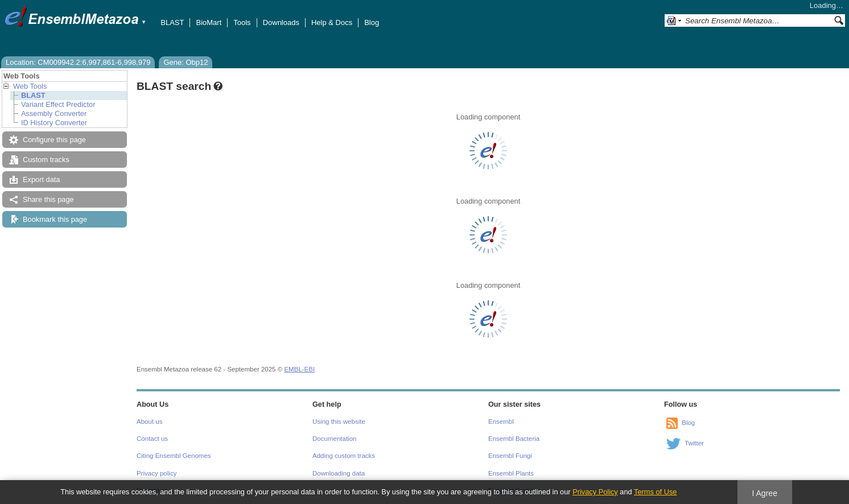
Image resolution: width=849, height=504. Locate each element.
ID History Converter (54, 123)
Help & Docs (332, 22)
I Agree (764, 493)
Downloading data (339, 473)
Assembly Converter (54, 113)
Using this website (339, 422)
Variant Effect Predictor (58, 104)
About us (149, 422)
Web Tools (30, 86)
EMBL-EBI (299, 369)
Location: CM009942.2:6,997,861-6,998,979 (78, 62)
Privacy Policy (595, 492)
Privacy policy (156, 473)
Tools (242, 22)
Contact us (152, 439)
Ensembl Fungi (510, 456)
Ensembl (501, 422)
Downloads (281, 22)
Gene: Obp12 (186, 62)
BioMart (209, 22)
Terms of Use (655, 492)
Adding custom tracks (344, 456)
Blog (372, 22)
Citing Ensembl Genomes (174, 456)
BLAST (172, 22)
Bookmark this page (55, 219)
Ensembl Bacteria (514, 439)
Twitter (694, 443)
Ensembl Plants (511, 473)
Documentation (334, 439)
